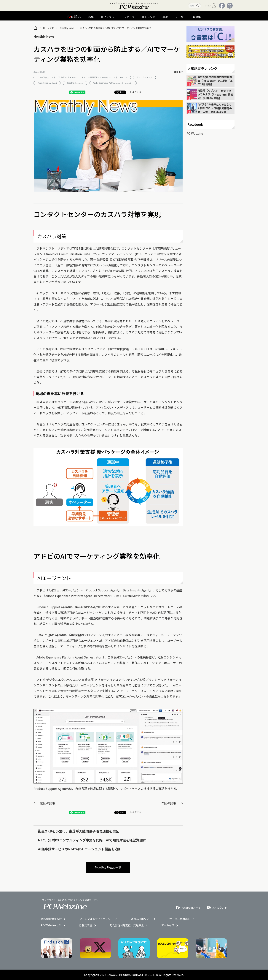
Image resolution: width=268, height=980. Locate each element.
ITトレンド (49, 28)
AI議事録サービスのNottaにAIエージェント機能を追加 (80, 849)
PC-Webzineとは (51, 925)
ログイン (210, 6)
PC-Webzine (195, 133)
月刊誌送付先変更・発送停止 (127, 925)
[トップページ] (35, 28)
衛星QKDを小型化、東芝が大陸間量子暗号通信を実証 (79, 831)
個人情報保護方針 (51, 919)
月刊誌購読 (86, 925)
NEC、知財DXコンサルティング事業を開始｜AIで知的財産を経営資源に (92, 840)
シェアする (136, 92)
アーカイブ (168, 925)
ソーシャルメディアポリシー (96, 919)
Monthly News (67, 28)
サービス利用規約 (180, 919)
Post (120, 92)
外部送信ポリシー (141, 919)
